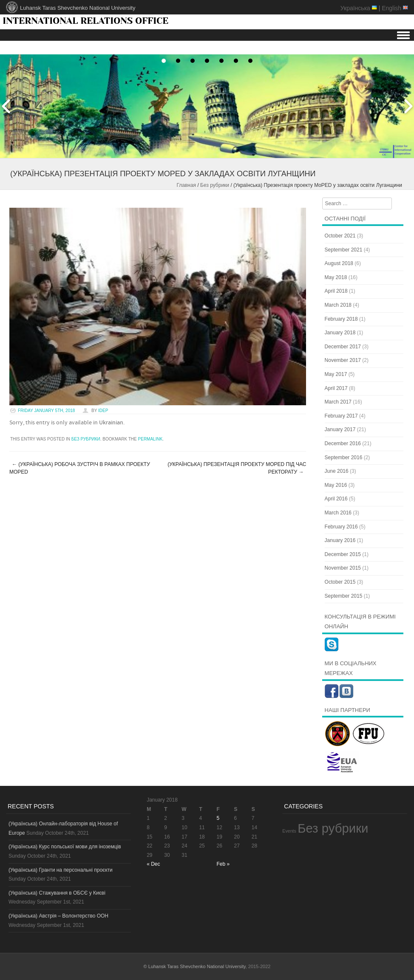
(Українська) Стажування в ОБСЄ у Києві (57, 893)
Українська (355, 8)
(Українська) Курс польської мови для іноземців (65, 847)
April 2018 (336, 291)
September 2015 (344, 596)
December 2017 (343, 347)
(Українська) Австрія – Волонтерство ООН (58, 916)
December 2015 (343, 554)
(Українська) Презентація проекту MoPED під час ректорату (237, 468)
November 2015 (343, 568)
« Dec (153, 864)
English (391, 8)
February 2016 (341, 527)
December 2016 (343, 443)
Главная (186, 185)
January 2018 (340, 333)
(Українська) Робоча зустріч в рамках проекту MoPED (80, 468)
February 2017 (341, 416)
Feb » (223, 864)
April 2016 (336, 499)
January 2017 (340, 429)
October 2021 (340, 236)
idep (103, 411)
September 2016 (344, 458)
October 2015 (340, 582)
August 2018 (339, 263)
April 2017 (336, 388)
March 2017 (338, 402)
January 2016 (340, 540)
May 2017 (336, 374)
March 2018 (338, 305)
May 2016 (336, 485)
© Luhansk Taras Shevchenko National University (195, 966)
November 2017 (343, 360)
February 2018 (341, 319)
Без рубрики (215, 185)
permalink (150, 439)
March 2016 (338, 513)
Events (289, 831)
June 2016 (337, 471)
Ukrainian (111, 423)
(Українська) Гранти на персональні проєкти (61, 870)
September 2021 (344, 250)
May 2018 (336, 277)
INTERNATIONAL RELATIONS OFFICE (85, 21)
